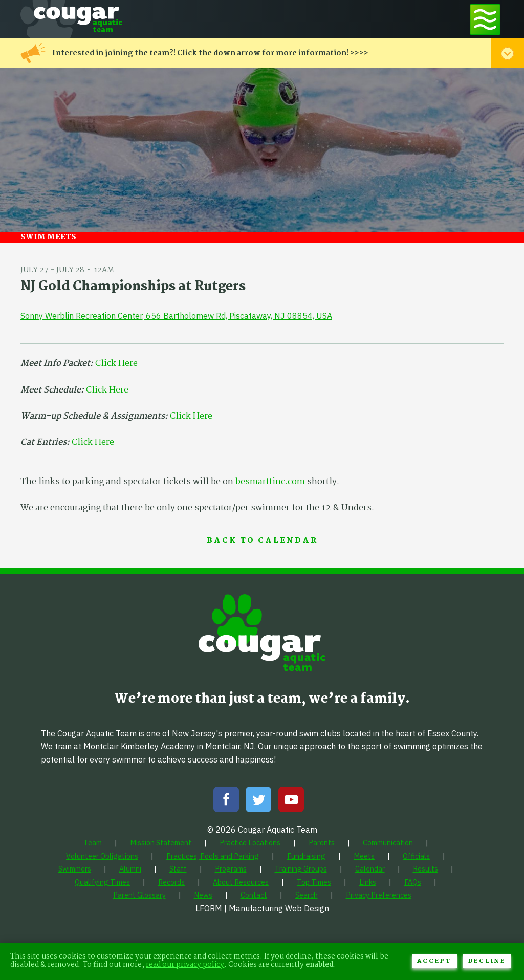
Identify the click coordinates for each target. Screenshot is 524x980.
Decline (487, 961)
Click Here (116, 364)
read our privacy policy (185, 965)
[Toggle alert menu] (507, 53)
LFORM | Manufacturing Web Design (262, 908)
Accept (434, 961)
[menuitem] (93, 843)
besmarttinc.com (270, 482)
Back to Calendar (262, 541)
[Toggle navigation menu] (485, 19)
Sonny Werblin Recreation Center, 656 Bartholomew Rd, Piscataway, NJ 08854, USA (176, 316)
